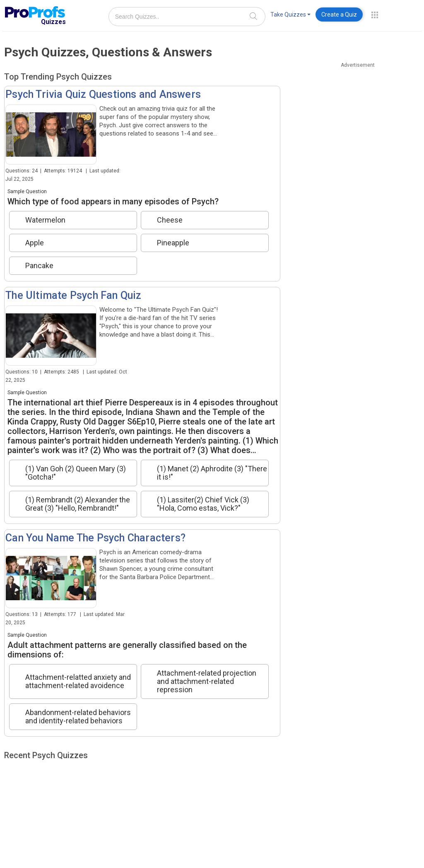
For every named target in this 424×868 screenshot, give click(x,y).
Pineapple (173, 243)
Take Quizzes (290, 15)
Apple (35, 243)
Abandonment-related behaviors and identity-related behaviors (78, 717)
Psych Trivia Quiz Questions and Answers (103, 94)
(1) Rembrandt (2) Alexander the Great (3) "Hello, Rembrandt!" (78, 504)
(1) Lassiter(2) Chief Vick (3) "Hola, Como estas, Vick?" (203, 504)
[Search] (253, 16)
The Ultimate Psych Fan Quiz (73, 295)
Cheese (170, 220)
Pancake (39, 266)
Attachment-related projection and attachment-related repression (207, 681)
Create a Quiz (339, 15)
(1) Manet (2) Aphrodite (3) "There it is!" (212, 473)
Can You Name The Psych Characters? (95, 538)
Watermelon (45, 220)
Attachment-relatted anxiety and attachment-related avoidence (78, 681)
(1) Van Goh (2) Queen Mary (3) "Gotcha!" (76, 473)
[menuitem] (290, 16)
